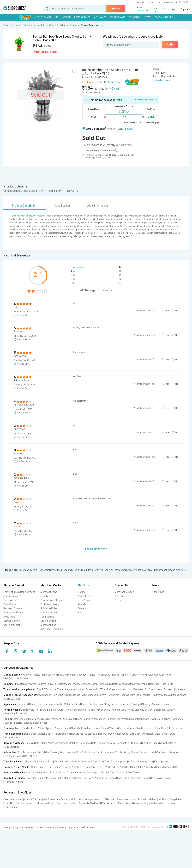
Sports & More (117, 17)
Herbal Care (149, 778)
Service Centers (12, 621)
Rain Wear (159, 803)
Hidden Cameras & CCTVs (91, 689)
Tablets (125, 675)
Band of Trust (85, 596)
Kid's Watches (12, 747)
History (81, 592)
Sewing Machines (152, 704)
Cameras (169, 689)
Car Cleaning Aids (55, 752)
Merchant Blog (48, 625)
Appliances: (10, 704)
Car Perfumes (147, 752)
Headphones (44, 695)
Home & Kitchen (82, 17)
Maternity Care (145, 762)
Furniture (93, 710)
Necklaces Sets (88, 743)
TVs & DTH (43, 689)
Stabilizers (62, 803)
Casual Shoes (62, 728)
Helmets (70, 752)
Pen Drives (113, 695)
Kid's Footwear (62, 762)
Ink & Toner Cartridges (60, 684)
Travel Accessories (118, 734)
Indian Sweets (164, 767)
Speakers (180, 689)
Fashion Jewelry (106, 743)
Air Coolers (63, 800)
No (177, 311)
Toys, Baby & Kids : (14, 762)
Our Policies (10, 600)
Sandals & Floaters (81, 728)
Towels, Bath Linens (76, 710)
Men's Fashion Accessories (91, 719)
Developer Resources (52, 629)
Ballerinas (130, 728)
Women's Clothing (23, 719)
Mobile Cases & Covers (94, 695)
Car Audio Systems (89, 803)
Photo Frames (109, 803)
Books (67, 767)
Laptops (22, 684)
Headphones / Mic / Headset (100, 800)
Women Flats (116, 728)
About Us (83, 585)
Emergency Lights (52, 704)
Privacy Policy (10, 827)
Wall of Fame (87, 827)
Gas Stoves (49, 800)
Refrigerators (114, 689)
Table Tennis (133, 773)
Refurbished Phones (108, 675)
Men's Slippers (46, 728)
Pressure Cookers (127, 800)
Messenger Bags (151, 734)
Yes (168, 311)
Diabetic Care (108, 773)
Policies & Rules (49, 608)
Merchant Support (124, 592)
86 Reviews (114, 82)
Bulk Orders (121, 596)
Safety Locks (11, 738)
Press (118, 600)
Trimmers (22, 704)
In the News (84, 600)
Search (116, 9)
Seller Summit (48, 621)
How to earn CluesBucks (146, 100)
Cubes (132, 762)
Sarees (8, 723)
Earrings (147, 743)
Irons (7, 803)
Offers (148, 17)
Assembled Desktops (148, 684)
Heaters (73, 803)
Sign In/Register (12, 596)
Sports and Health (13, 773)
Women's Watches (68, 743)
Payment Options (13, 608)
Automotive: (10, 752)
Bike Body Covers (86, 752)
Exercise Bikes (58, 773)
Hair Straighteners (109, 704)
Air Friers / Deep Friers (170, 800)
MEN (57, 17)
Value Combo (164, 778)
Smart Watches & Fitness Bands (169, 695)
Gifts (176, 767)
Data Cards (167, 684)
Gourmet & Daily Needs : (17, 767)
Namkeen (77, 767)
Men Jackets (28, 803)
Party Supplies (119, 762)
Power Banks (60, 695)
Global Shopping (164, 17)
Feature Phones (67, 675)
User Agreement (12, 625)
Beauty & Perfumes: (14, 778)
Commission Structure (53, 600)
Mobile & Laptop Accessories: (20, 695)
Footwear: (9, 728)
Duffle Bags (30, 734)
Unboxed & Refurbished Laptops (118, 684)
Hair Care (88, 778)
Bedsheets (28, 710)
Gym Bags (135, 734)
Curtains (171, 710)
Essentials (135, 17)
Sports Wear (113, 719)
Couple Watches (33, 800)
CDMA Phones (138, 675)
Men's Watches (49, 743)
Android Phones (32, 675)
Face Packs (123, 778)
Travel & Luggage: (14, 734)
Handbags (177, 719)
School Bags (169, 734)
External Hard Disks (131, 695)
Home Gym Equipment (36, 773)
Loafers (141, 728)
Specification (62, 206)
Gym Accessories (76, 773)
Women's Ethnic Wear (63, 719)
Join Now (128, 129)
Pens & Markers (105, 767)
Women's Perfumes (105, 778)
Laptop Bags (45, 734)
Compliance (72, 827)
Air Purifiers (77, 800)
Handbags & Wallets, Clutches (154, 719)
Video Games (91, 684)
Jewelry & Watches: (14, 743)
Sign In (185, 9)
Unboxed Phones (86, 675)
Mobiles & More (43, 17)
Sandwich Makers (147, 800)
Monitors (78, 684)
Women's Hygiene (14, 782)
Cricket (120, 773)
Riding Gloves (131, 752)
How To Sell (47, 596)
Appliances (100, 17)
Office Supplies (39, 767)
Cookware (105, 710)
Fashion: (8, 719)
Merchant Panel (49, 592)
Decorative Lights (143, 803)
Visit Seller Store (160, 80)
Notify (170, 45)
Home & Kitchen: (13, 710)
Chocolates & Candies (143, 767)
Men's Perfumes (73, 778)
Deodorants (56, 778)
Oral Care (136, 778)
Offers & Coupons (13, 800)
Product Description (25, 206)
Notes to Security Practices (51, 827)
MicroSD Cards (12, 699)
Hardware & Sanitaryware (50, 710)
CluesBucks (10, 604)
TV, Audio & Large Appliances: (20, 689)
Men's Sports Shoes (26, 728)
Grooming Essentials (37, 778)
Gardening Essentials (16, 713)
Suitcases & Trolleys (95, 734)
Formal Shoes (100, 728)
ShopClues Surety (13, 613)
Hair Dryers (35, 704)
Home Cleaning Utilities (140, 710)
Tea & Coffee (123, 767)
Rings (156, 743)
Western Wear (129, 719)
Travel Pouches (61, 734)
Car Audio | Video (14, 756)
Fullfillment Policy (50, 604)
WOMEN (67, 17)
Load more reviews (96, 549)
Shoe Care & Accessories (169, 728)
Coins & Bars (32, 743)
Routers (42, 684)
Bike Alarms (31, 756)
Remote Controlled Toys (85, 762)
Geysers (167, 704)
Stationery (90, 767)
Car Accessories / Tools (109, 752)
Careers (82, 608)
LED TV (15, 803)
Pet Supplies (55, 767)
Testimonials (47, 617)
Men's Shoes (125, 803)
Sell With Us (142, 2)
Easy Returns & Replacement (19, 592)
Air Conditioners (154, 689)
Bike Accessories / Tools (31, 752)
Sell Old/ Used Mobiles (16, 678)
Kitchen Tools (119, 710)
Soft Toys (104, 762)
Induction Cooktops (130, 704)
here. (184, 570)
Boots (150, 728)
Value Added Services (159, 675)
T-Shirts (18, 723)
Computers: (10, 684)
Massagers (93, 773)
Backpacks (74, 695)
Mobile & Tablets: (13, 675)
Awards (82, 604)
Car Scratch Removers (169, 752)
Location (140, 10)
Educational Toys (44, 762)
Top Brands (11, 807)
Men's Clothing (42, 719)
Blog (80, 613)
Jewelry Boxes (168, 743)
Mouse (147, 695)
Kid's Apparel (161, 762)
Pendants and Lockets (129, 743)
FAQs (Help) (10, 617)
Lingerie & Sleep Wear (35, 723)
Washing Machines (133, 689)
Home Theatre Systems (63, 689)
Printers (32, 684)
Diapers (29, 762)
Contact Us (155, 2)
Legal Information (97, 206)
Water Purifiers (72, 704)
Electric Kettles (89, 704)
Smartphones (49, 675)
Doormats (160, 710)
